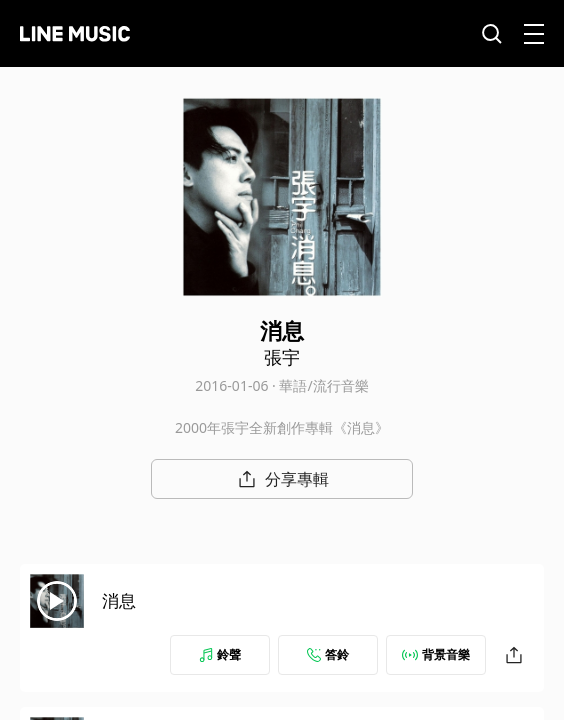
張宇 (282, 357)
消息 (119, 600)
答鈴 (328, 654)
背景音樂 (436, 654)
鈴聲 (220, 654)
